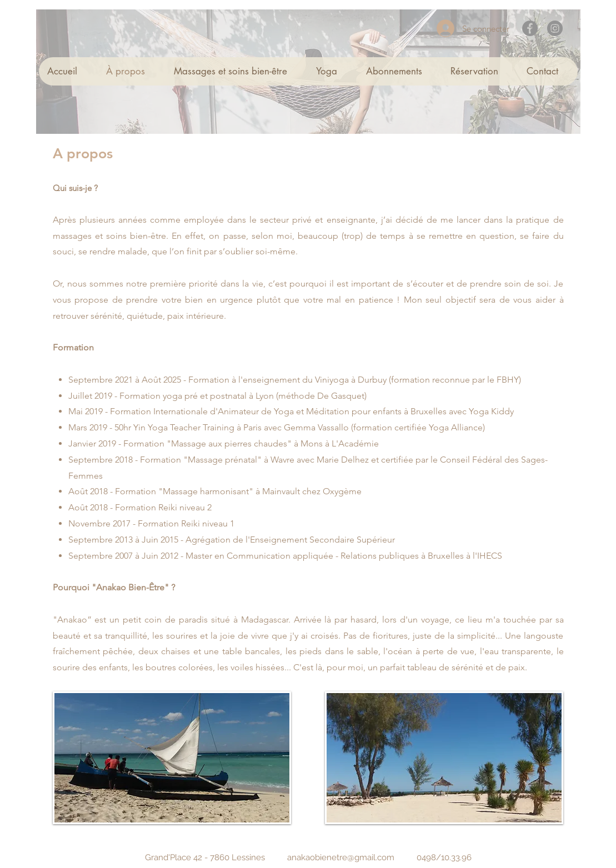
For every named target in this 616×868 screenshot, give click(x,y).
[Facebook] (530, 28)
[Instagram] (555, 28)
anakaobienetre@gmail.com (341, 857)
